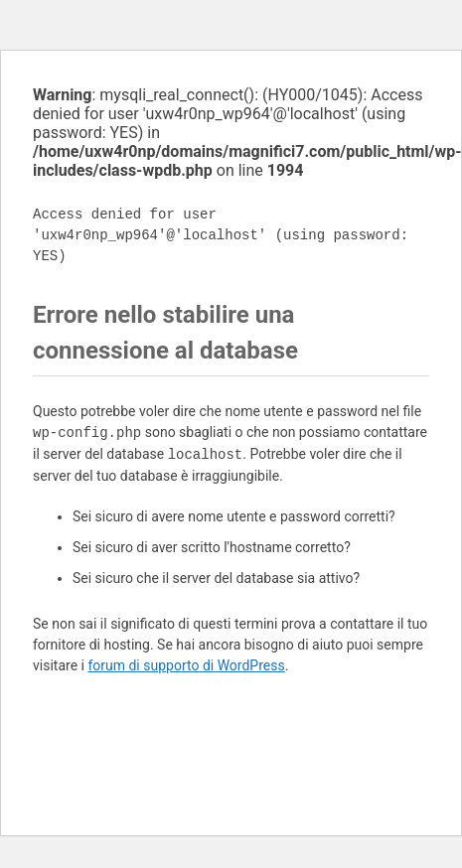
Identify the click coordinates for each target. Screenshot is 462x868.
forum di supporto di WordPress (186, 665)
